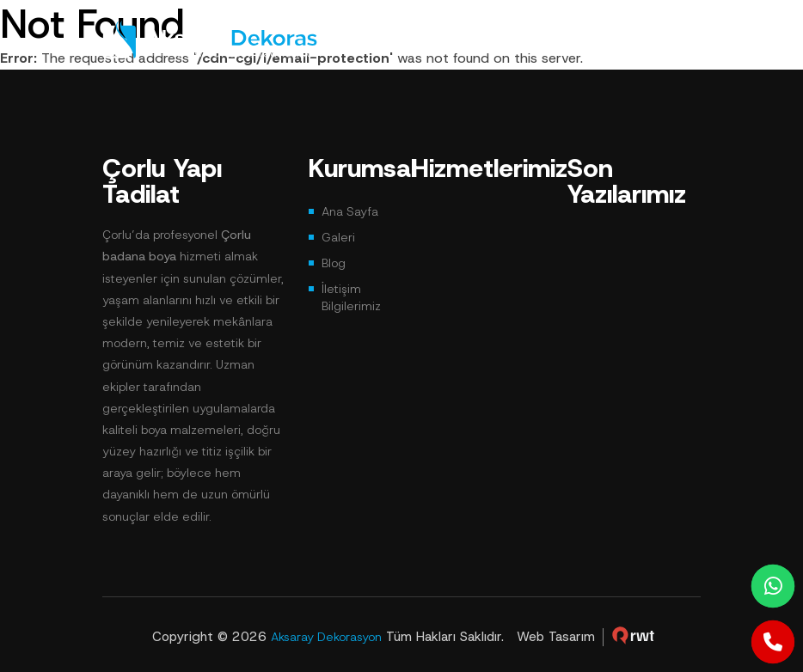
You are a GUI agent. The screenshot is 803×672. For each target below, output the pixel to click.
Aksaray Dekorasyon (326, 637)
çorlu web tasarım (634, 635)
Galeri (338, 237)
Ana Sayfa (350, 211)
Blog (334, 263)
